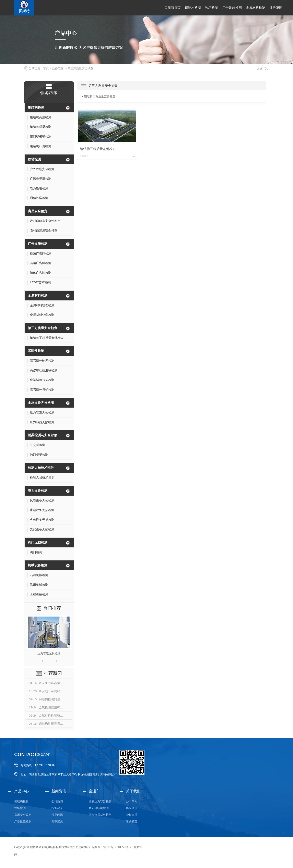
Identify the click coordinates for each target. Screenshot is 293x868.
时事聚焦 (57, 821)
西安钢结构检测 (99, 808)
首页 (46, 68)
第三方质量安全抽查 (80, 68)
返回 (262, 68)
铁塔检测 (212, 8)
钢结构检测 (193, 8)
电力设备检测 (38, 491)
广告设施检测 (232, 8)
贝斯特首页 (173, 8)
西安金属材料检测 (100, 815)
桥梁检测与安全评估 (43, 435)
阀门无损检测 (38, 542)
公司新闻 (57, 801)
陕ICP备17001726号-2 (117, 847)
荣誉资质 (132, 815)
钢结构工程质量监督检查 (100, 96)
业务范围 (276, 8)
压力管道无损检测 (49, 653)
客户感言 (132, 821)
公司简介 (132, 801)
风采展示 (132, 808)
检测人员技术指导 (41, 468)
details (84, 156)
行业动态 (57, 808)
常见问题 (57, 815)
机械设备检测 (38, 565)
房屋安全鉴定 (38, 211)
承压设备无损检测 (41, 403)
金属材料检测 (256, 8)
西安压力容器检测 (100, 801)
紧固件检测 (36, 351)
